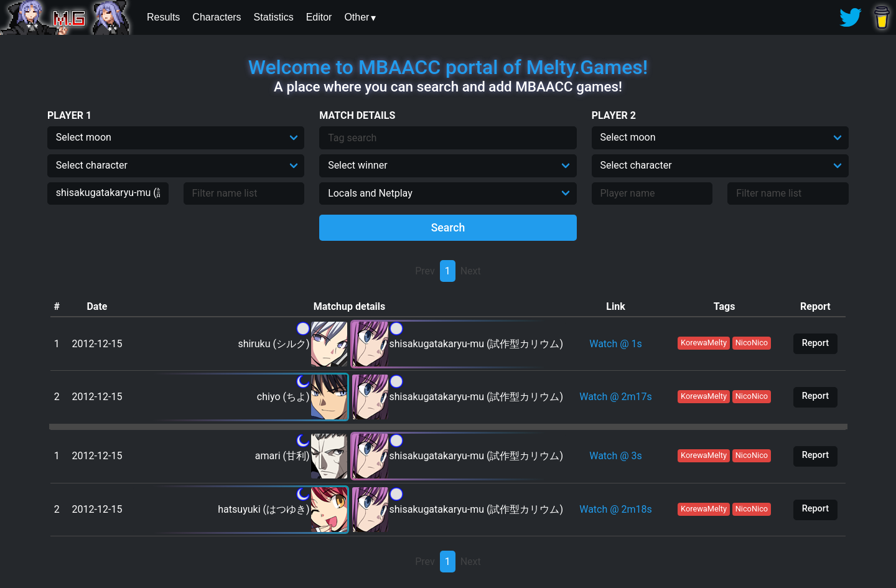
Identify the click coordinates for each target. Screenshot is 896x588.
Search (448, 228)
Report (815, 343)
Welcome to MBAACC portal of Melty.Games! (448, 67)
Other (357, 17)
